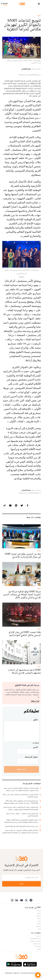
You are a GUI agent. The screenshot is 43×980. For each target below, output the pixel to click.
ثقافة (39, 918)
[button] (38, 975)
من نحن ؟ (38, 936)
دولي (39, 929)
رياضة (39, 924)
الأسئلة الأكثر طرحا (35, 938)
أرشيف (39, 949)
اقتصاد (39, 913)
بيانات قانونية (37, 944)
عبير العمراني (26, 69)
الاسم (35, 747)
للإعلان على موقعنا (35, 941)
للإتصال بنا (38, 946)
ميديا (39, 16)
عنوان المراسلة (31, 757)
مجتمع (39, 916)
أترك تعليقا (21, 769)
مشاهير (39, 926)
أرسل (22, 884)
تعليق (36, 719)
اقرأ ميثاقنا (35, 701)
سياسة (39, 911)
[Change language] (5, 4)
